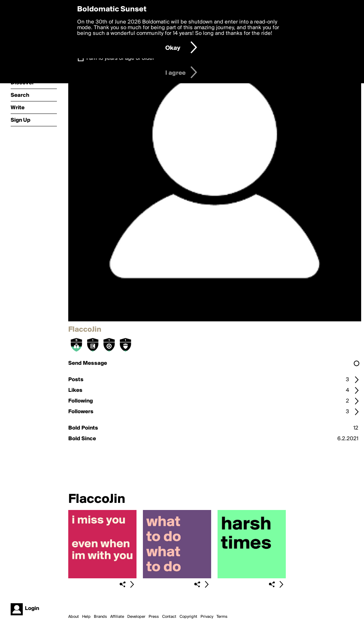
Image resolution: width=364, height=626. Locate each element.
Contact (169, 617)
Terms (222, 617)
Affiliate (117, 617)
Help (86, 617)
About (74, 617)
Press (154, 617)
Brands (100, 617)
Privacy (207, 617)
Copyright (188, 617)
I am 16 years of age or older (120, 58)
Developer (136, 617)
